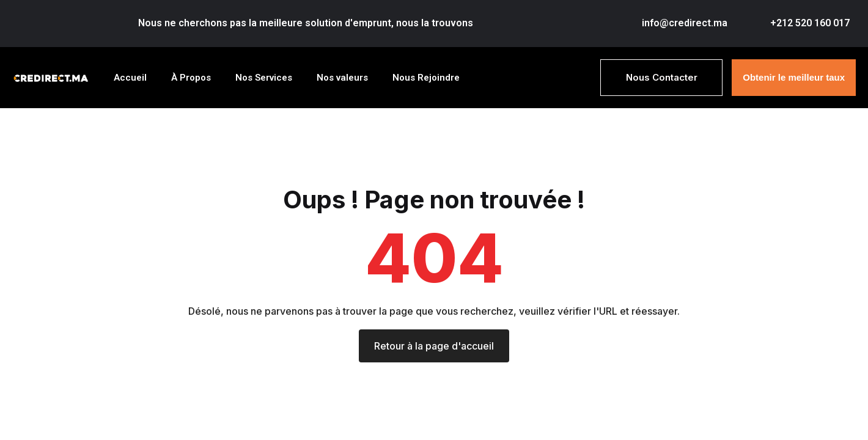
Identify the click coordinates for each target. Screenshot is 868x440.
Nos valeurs (342, 77)
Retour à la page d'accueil (434, 345)
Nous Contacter (662, 77)
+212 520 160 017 (810, 23)
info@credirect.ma (685, 23)
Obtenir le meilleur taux (794, 77)
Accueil (130, 77)
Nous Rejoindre (426, 77)
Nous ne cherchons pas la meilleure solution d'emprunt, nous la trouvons (306, 23)
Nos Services (264, 77)
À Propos (191, 77)
